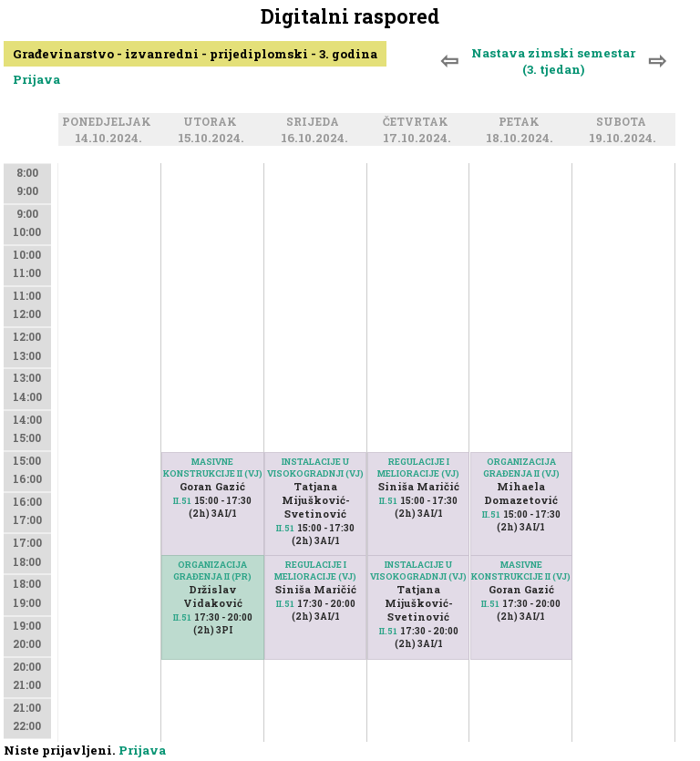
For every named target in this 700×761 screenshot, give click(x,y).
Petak (522, 123)
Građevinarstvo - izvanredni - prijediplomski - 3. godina (195, 54)
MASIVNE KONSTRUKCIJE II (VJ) (213, 468)
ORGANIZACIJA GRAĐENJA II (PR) (212, 571)
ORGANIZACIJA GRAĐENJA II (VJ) (521, 468)
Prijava (36, 79)
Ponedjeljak (109, 123)
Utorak (213, 123)
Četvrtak (418, 123)
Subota (624, 123)
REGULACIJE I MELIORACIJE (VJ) (315, 571)
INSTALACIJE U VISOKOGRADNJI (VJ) (315, 468)
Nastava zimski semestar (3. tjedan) (553, 61)
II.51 (182, 501)
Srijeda (315, 123)
